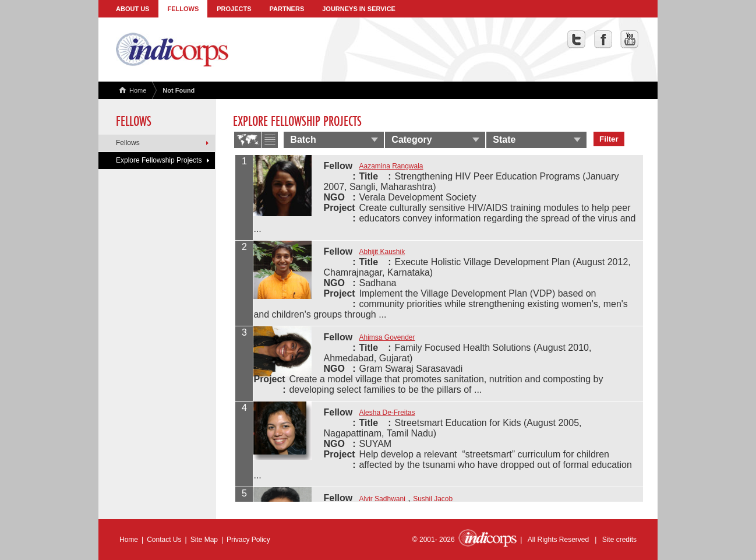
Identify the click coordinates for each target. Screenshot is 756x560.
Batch (303, 140)
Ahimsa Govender (387, 337)
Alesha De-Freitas (387, 413)
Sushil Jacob (433, 499)
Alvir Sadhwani (382, 499)
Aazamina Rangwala (391, 166)
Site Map (204, 540)
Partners (287, 9)
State (504, 140)
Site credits (619, 540)
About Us (133, 9)
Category (411, 140)
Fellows (183, 9)
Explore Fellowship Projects (159, 160)
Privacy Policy (248, 540)
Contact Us (164, 540)
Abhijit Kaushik (382, 252)
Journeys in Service (359, 9)
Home (133, 90)
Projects (234, 9)
